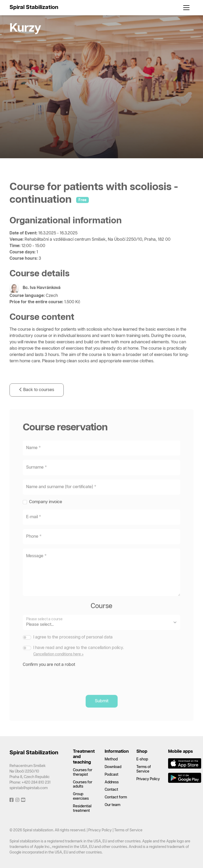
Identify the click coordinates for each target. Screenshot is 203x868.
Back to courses (37, 398)
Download (113, 767)
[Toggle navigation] (186, 8)
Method (111, 759)
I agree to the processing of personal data (73, 645)
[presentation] (63, 686)
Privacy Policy (148, 779)
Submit (102, 709)
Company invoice (46, 510)
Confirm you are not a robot (49, 673)
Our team (112, 805)
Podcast (112, 775)
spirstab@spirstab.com (29, 788)
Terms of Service (128, 830)
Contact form (116, 797)
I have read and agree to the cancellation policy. (79, 656)
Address (112, 782)
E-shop (142, 759)
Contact (111, 790)
